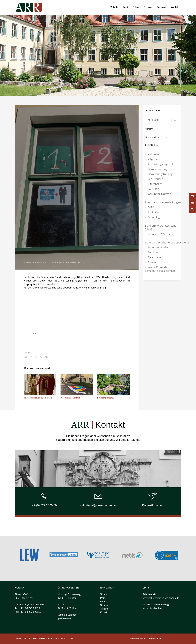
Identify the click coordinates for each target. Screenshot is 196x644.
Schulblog (154, 217)
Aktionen (153, 154)
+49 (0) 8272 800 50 (44, 505)
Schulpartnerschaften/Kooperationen (162, 242)
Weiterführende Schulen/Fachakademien (160, 269)
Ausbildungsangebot (161, 164)
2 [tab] (99, 574)
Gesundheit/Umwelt (160, 194)
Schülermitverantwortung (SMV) (72, 263)
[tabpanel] (132, 555)
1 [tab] (97, 574)
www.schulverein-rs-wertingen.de (161, 598)
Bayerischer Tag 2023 (106, 398)
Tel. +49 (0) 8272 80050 (27, 608)
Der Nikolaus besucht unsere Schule (38, 398)
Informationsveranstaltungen (162, 202)
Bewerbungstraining (160, 174)
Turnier (152, 262)
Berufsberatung (158, 169)
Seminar (153, 252)
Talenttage (154, 257)
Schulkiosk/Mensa (159, 234)
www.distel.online (153, 608)
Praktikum (154, 212)
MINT (151, 207)
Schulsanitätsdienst (160, 247)
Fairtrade (154, 189)
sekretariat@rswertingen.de (98, 505)
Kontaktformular (152, 505)
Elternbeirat (155, 184)
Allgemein (154, 159)
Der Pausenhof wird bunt (70, 398)
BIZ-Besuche (156, 179)
